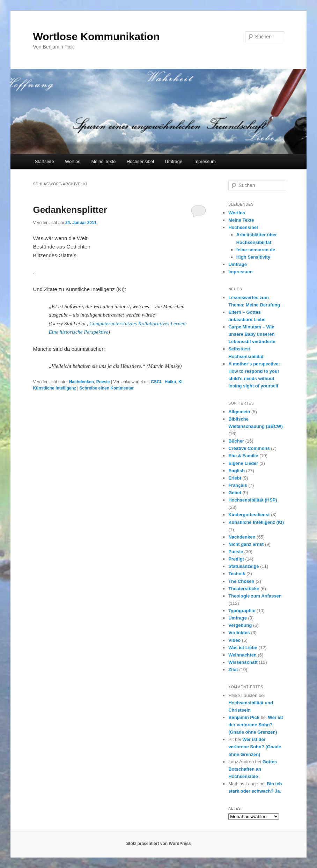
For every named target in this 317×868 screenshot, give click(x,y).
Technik (237, 574)
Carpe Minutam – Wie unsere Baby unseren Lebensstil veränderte (252, 334)
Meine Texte (103, 161)
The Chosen (241, 581)
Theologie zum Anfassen (255, 596)
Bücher (236, 441)
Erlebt (235, 478)
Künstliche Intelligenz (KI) (256, 522)
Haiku (171, 382)
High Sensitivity (253, 257)
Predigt (236, 559)
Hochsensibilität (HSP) (253, 500)
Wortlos (73, 161)
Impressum (205, 161)
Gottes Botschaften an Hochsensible (253, 769)
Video (234, 640)
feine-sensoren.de (256, 250)
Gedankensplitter (70, 210)
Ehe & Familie (243, 456)
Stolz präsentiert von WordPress (158, 844)
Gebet (235, 493)
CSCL (157, 382)
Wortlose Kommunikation (96, 36)
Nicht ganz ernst (246, 544)
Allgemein (239, 412)
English (237, 471)
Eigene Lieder (243, 463)
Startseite (45, 161)
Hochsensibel (140, 161)
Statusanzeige (244, 566)
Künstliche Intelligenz (54, 388)
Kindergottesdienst (249, 515)
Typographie (242, 611)
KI (180, 382)
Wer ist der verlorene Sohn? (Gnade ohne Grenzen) (256, 725)
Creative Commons (249, 448)
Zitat (233, 670)
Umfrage (174, 161)
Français (238, 485)
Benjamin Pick (244, 717)
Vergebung (240, 625)
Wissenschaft (243, 662)
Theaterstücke (244, 589)
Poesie (103, 382)
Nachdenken (82, 382)
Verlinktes (239, 633)
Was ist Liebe (243, 648)
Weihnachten (242, 655)
